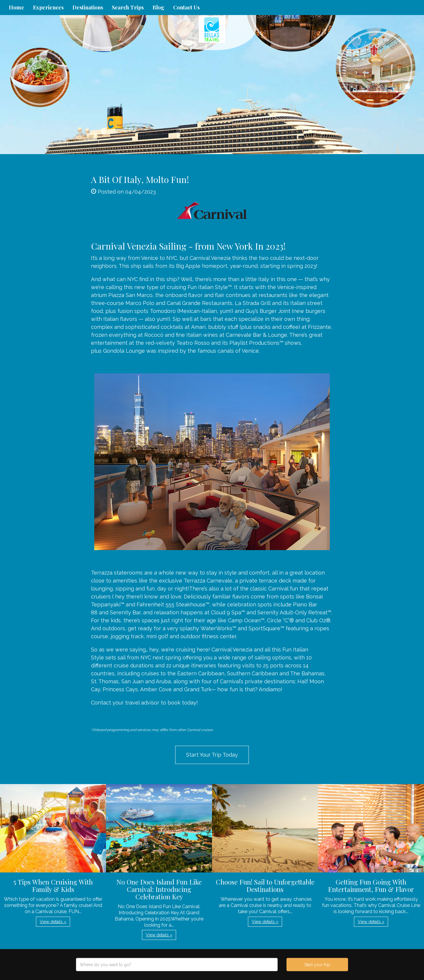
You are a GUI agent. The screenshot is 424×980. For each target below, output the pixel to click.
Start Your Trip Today (212, 755)
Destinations (88, 7)
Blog (158, 7)
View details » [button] (53, 922)
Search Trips (128, 7)
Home (16, 7)
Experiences (48, 7)
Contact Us (186, 7)
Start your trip (317, 965)
